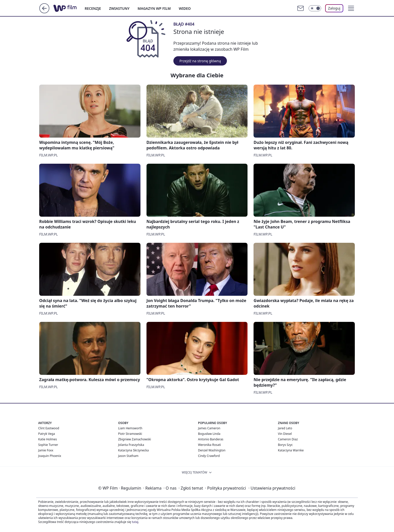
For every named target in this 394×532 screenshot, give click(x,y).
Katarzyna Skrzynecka (133, 450)
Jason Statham (128, 456)
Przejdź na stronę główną (200, 61)
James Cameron (209, 428)
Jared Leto (285, 428)
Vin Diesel (285, 434)
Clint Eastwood (49, 428)
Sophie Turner (48, 445)
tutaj (135, 522)
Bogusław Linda (209, 434)
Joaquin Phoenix (50, 456)
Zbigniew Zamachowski (135, 439)
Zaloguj (334, 8)
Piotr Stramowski (130, 434)
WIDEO (185, 8)
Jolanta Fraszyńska (131, 445)
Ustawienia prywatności (272, 488)
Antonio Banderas (211, 439)
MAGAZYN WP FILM (154, 8)
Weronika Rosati (209, 445)
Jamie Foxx (46, 450)
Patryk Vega (47, 434)
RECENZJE (93, 8)
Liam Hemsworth (130, 428)
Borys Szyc (285, 445)
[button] (351, 8)
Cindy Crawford (209, 456)
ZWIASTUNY (119, 8)
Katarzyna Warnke (291, 450)
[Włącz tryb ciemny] (315, 8)
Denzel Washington (212, 450)
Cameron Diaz (288, 439)
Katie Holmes (47, 439)
